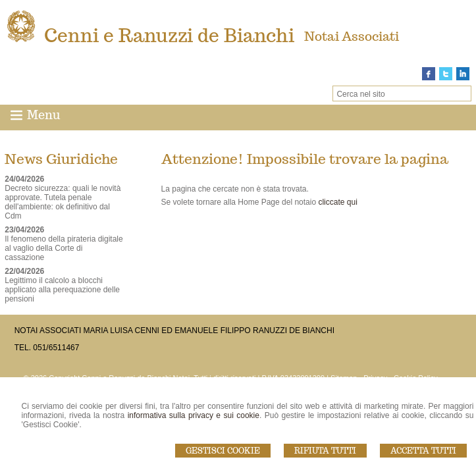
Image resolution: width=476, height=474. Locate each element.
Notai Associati (352, 36)
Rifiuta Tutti (325, 451)
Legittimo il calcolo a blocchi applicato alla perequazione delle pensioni (62, 290)
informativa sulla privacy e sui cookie (194, 415)
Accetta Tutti (423, 451)
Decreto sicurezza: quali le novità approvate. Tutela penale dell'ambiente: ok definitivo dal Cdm (63, 202)
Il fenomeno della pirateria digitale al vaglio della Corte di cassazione (64, 248)
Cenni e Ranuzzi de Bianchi (169, 35)
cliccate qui (337, 202)
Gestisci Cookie (223, 451)
